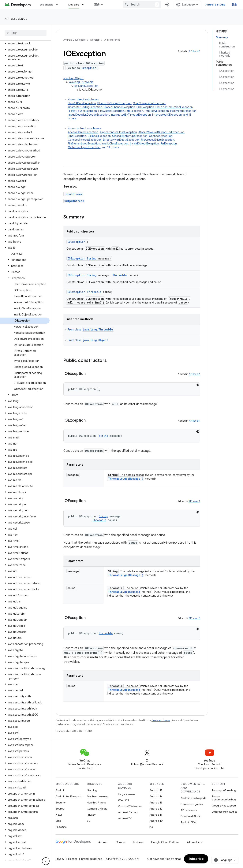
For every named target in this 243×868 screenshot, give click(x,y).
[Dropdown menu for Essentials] (59, 5)
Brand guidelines (92, 859)
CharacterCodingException (85, 107)
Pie (151, 827)
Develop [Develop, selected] (74, 5)
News (59, 815)
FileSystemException (111, 111)
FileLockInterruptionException (174, 107)
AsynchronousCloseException (118, 132)
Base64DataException (82, 103)
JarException (169, 143)
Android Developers (74, 40)
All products (195, 842)
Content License (161, 720)
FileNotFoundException (82, 111)
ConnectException (161, 136)
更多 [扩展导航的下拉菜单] (97, 5)
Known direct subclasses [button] (134, 109)
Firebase (138, 842)
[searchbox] (26, 33)
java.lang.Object (73, 78)
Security (61, 803)
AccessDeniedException (83, 132)
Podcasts (61, 827)
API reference (16, 19)
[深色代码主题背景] (198, 385)
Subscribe (196, 859)
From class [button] (91, 330)
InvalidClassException (115, 143)
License (73, 859)
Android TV (125, 818)
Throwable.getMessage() (126, 479)
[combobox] (142, 5)
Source (60, 809)
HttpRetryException (157, 111)
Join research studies (224, 812)
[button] (25, 43)
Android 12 (156, 809)
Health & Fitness (96, 803)
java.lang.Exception (86, 86)
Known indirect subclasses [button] (134, 138)
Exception (89, 68)
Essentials (47, 5)
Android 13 (156, 803)
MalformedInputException (84, 147)
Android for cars (128, 812)
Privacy (91, 815)
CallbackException (99, 136)
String (92, 258)
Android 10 (156, 821)
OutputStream (74, 201)
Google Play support (224, 806)
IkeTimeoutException (183, 111)
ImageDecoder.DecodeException (89, 115)
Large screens (127, 794)
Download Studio (191, 816)
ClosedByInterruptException (130, 136)
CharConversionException (149, 103)
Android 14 (156, 796)
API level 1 (195, 51)
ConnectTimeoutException (85, 140)
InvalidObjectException (144, 143)
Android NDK (188, 822)
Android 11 (156, 815)
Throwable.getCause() (124, 592)
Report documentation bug (224, 798)
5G (89, 821)
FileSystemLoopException (84, 143)
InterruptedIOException (167, 115)
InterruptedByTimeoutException (131, 115)
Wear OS (123, 800)
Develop (95, 40)
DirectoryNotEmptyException (121, 140)
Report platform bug (224, 790)
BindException (77, 136)
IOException (76, 242)
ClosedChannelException (119, 107)
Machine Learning (98, 796)
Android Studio (215, 5)
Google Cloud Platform (165, 842)
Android (61, 790)
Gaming (92, 790)
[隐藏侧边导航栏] (46, 861)
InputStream (73, 194)
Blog (58, 821)
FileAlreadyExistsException (158, 140)
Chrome (121, 842)
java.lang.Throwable (81, 82)
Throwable (120, 275)
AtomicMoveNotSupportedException (161, 132)
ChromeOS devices (130, 806)
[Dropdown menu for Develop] (84, 5)
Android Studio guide (193, 798)
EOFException (145, 107)
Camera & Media (97, 809)
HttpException (134, 111)
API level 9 (194, 501)
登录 (234, 5)
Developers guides (192, 804)
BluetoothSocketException (114, 103)
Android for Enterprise (69, 796)
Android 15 (156, 790)
